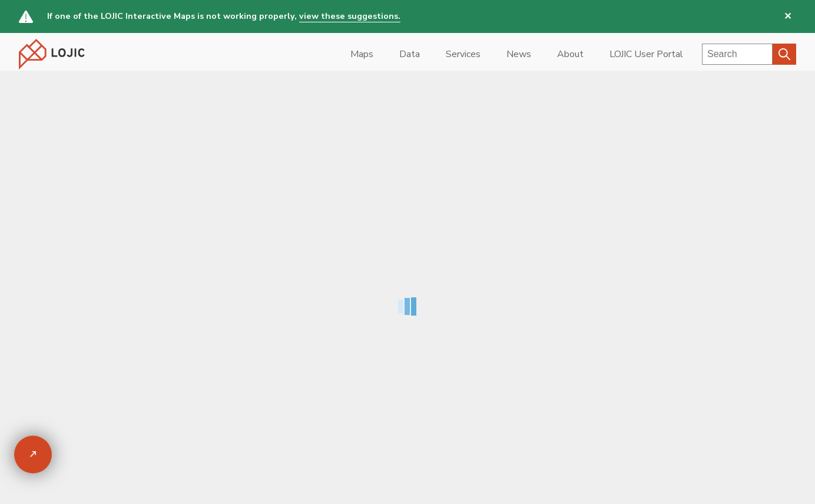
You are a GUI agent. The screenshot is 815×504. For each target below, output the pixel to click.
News (519, 54)
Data (410, 54)
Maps (362, 54)
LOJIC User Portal (646, 54)
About (570, 54)
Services (463, 54)
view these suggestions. (350, 16)
